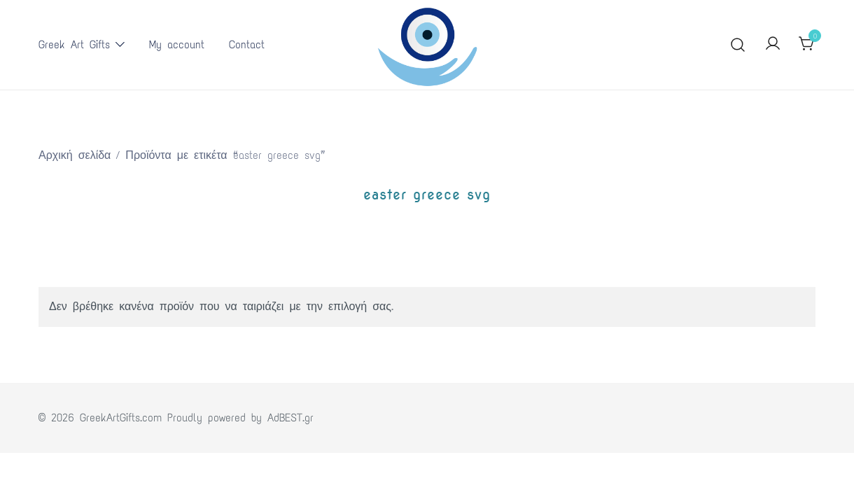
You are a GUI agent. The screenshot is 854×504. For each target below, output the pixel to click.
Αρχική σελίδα (75, 155)
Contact (247, 44)
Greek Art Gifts (74, 44)
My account (177, 44)
